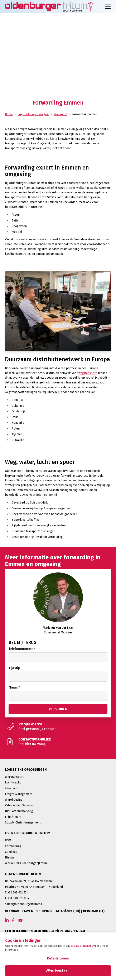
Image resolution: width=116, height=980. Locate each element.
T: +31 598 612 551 (16, 893)
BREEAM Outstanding (19, 811)
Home (9, 114)
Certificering (13, 846)
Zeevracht (12, 788)
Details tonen (58, 958)
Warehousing (14, 800)
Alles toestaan (58, 970)
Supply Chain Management (23, 823)
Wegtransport (14, 777)
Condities (11, 852)
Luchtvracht (13, 783)
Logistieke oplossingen (33, 114)
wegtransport (88, 373)
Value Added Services (19, 805)
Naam (14, 687)
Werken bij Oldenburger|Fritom (26, 863)
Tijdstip (14, 668)
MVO (8, 840)
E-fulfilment (13, 817)
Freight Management (19, 794)
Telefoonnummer (22, 649)
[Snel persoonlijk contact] (58, 727)
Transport (60, 114)
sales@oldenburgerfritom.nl (24, 904)
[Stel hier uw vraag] (58, 742)
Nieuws (10, 858)
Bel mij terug (22, 642)
